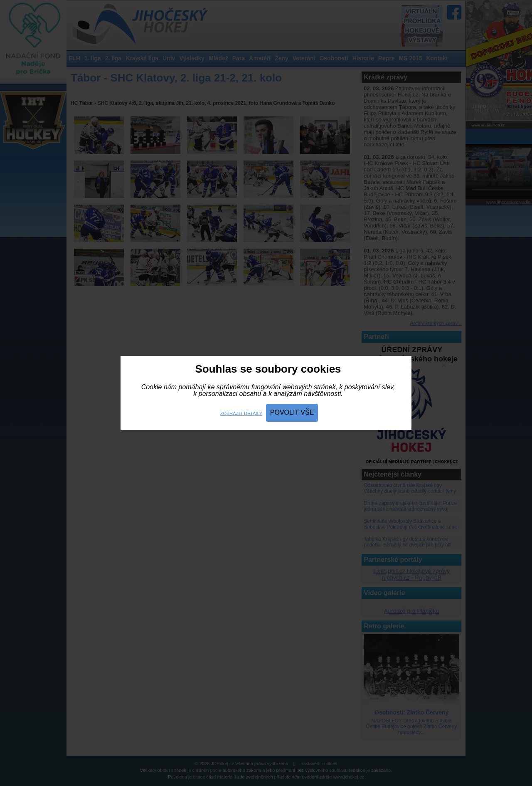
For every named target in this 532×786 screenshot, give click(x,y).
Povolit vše (292, 412)
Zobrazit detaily (241, 413)
